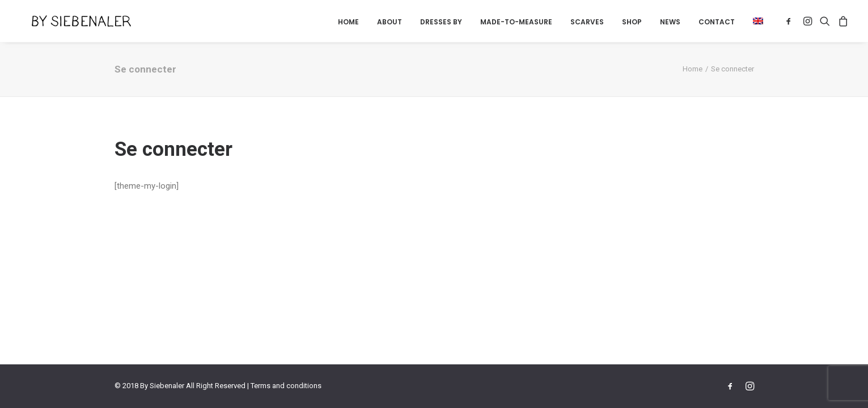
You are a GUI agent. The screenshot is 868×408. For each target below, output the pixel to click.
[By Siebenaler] (69, 21)
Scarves (587, 22)
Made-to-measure (516, 22)
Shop (632, 22)
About (389, 22)
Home (348, 22)
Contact (717, 22)
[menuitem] (348, 22)
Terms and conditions (286, 386)
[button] (754, 21)
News (670, 22)
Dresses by (441, 22)
